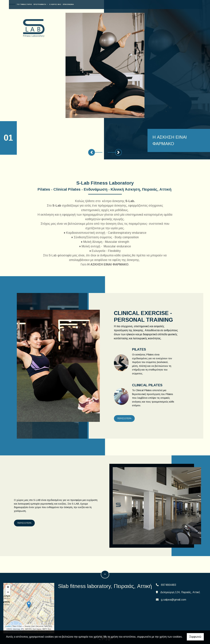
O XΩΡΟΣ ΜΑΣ (143, 4)
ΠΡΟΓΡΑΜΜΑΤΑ (128, 4)
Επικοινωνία (157, 4)
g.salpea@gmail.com (174, 600)
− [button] (8, 592)
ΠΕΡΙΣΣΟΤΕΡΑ (124, 418)
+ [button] (8, 587)
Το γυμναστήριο (112, 4)
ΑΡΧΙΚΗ (100, 4)
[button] (92, 152)
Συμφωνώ (195, 637)
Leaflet (8, 626)
